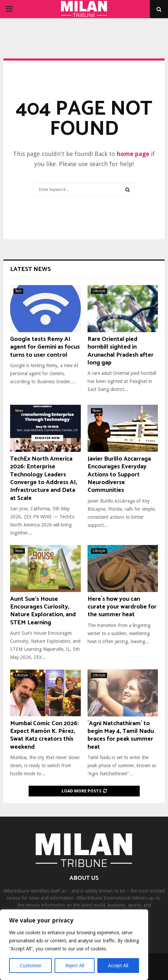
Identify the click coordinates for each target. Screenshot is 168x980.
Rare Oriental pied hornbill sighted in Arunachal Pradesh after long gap (121, 351)
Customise (30, 966)
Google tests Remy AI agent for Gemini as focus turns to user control (45, 347)
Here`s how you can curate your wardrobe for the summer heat (122, 607)
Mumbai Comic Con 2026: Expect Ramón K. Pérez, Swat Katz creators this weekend (44, 735)
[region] (74, 945)
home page (133, 154)
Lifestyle (99, 291)
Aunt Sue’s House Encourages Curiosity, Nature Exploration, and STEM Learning (43, 611)
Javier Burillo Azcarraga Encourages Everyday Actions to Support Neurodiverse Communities (119, 475)
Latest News (30, 269)
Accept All (118, 966)
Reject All (75, 966)
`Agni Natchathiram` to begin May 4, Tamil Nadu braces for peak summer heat (121, 735)
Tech (18, 291)
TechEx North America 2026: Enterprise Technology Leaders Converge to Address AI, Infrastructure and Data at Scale (44, 479)
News (19, 411)
